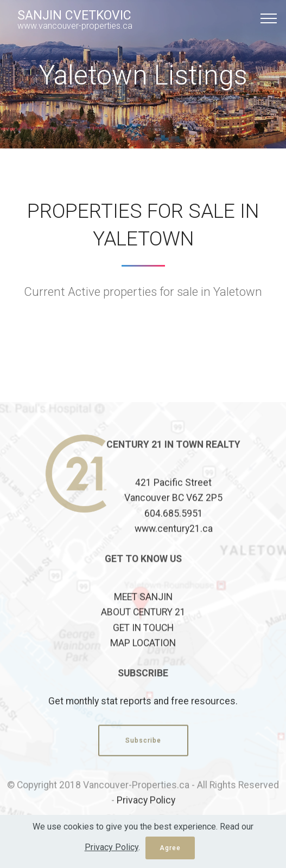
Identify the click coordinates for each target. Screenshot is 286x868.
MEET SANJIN (143, 611)
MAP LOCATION (143, 657)
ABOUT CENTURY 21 (143, 627)
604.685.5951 (174, 528)
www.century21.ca (174, 543)
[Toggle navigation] (269, 18)
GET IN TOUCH (143, 642)
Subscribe (143, 748)
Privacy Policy (146, 807)
